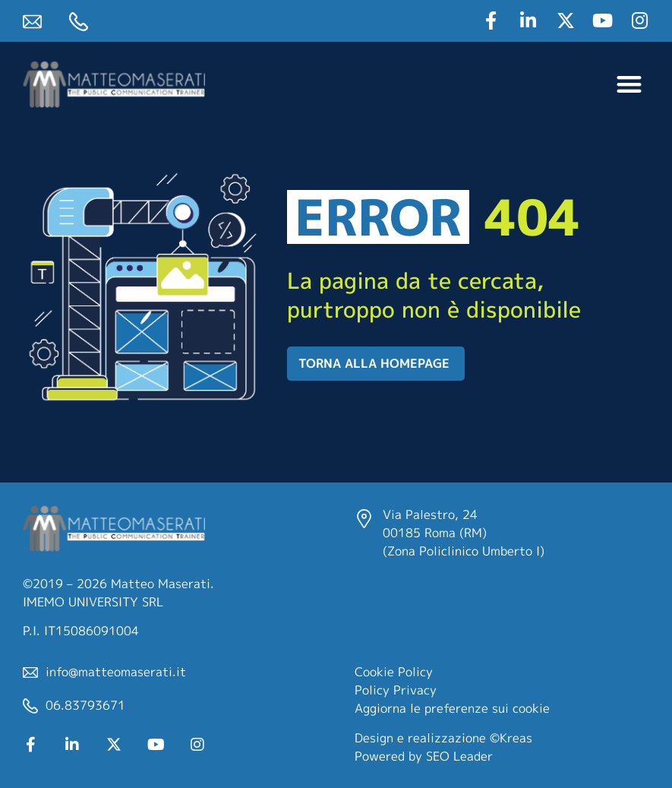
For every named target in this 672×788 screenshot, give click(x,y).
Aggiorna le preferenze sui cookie (452, 708)
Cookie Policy (394, 672)
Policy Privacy (396, 690)
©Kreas (511, 738)
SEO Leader (459, 756)
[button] (630, 85)
